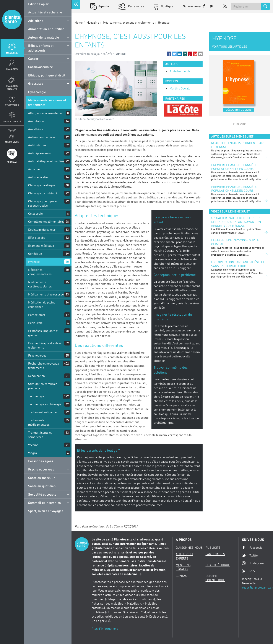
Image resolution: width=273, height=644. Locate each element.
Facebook (252, 548)
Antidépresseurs (39, 153)
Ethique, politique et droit (47, 75)
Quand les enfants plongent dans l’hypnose (238, 145)
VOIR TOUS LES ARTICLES (230, 46)
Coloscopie (35, 213)
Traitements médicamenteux (39, 422)
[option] (183, 110)
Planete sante (12, 19)
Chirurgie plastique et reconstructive (43, 203)
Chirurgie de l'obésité (43, 193)
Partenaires (136, 6)
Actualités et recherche (45, 12)
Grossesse (36, 83)
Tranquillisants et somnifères (40, 435)
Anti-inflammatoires (42, 137)
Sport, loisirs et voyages (46, 511)
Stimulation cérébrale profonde (43, 386)
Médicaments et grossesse (46, 294)
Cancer (33, 58)
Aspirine (34, 169)
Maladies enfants (12, 87)
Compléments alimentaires (46, 221)
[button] (169, 54)
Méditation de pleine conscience (42, 304)
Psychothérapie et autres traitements (45, 345)
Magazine (12, 53)
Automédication (39, 177)
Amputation (36, 121)
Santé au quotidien (42, 486)
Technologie (36, 396)
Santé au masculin (42, 478)
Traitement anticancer (43, 412)
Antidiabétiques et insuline (46, 161)
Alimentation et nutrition (46, 29)
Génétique (35, 254)
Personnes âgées (41, 461)
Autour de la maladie (44, 37)
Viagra (32, 453)
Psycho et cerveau (41, 469)
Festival (12, 162)
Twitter (250, 555)
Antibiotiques (37, 145)
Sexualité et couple (42, 494)
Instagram (253, 563)
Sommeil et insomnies (44, 503)
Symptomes (12, 105)
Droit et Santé (12, 121)
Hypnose (34, 262)
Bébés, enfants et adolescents (41, 48)
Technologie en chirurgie (45, 404)
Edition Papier (38, 4)
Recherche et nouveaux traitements (44, 366)
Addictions (36, 21)
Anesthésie (36, 129)
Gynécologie (37, 92)
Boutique (167, 6)
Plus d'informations (105, 629)
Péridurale (35, 323)
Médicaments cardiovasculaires (40, 284)
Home (79, 22)
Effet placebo (37, 238)
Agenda (103, 6)
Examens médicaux (41, 246)
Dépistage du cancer (42, 230)
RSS (248, 571)
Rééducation (37, 376)
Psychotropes (37, 355)
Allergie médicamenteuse (45, 113)
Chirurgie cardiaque (42, 185)
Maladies (12, 69)
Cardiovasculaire (41, 67)
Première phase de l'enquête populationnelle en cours (234, 167)
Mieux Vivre (12, 142)
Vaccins (33, 445)
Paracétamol (37, 315)
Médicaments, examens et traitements (47, 102)
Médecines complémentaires (40, 272)
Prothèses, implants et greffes (43, 333)
